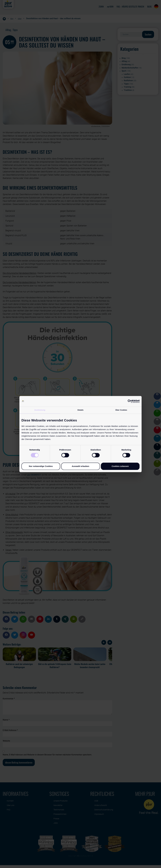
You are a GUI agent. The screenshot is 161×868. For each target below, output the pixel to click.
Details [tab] (80, 410)
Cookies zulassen (120, 466)
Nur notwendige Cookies (41, 466)
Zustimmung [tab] (40, 410)
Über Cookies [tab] (121, 410)
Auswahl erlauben (80, 466)
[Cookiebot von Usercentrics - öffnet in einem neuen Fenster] (128, 401)
